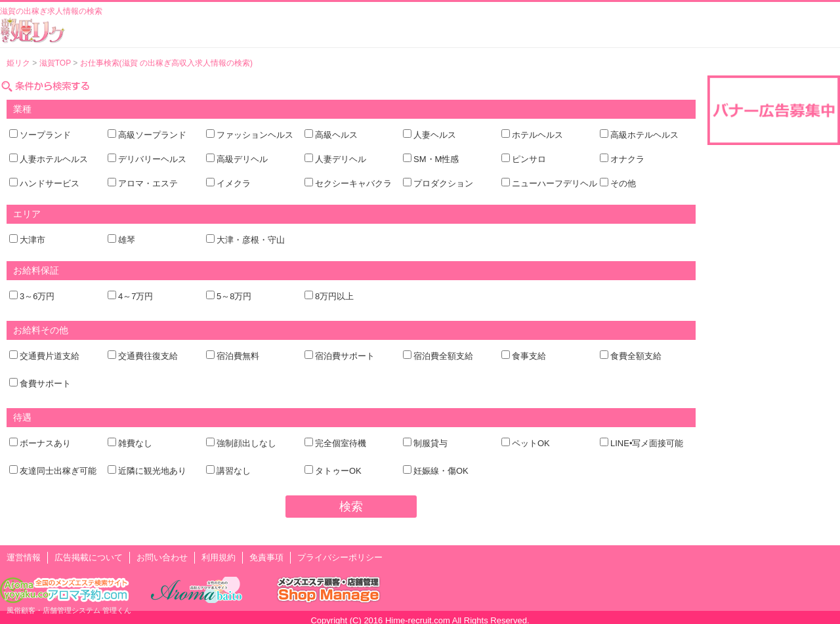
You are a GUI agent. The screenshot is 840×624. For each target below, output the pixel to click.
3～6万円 (37, 296)
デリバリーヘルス (152, 159)
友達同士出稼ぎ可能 (58, 471)
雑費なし (135, 443)
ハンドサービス (50, 183)
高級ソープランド (152, 135)
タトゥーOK (338, 471)
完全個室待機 (341, 443)
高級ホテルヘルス (644, 135)
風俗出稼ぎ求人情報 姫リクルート (33, 30)
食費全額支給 (636, 356)
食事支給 (529, 356)
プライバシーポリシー (340, 557)
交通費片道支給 (50, 356)
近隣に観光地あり (152, 471)
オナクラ (627, 159)
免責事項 (266, 557)
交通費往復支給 (148, 356)
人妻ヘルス (435, 135)
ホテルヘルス (537, 135)
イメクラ (234, 183)
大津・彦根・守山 (251, 240)
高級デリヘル (242, 159)
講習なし (234, 471)
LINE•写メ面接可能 (647, 443)
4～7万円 (136, 296)
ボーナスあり (45, 443)
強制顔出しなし (246, 443)
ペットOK (531, 443)
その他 (623, 183)
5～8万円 (234, 296)
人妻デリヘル (341, 159)
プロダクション (443, 183)
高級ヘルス (336, 135)
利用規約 (219, 557)
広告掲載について (89, 557)
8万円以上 (334, 296)
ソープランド (45, 135)
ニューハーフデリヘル (555, 183)
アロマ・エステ (148, 183)
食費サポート (45, 384)
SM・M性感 (436, 159)
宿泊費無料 (238, 356)
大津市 (32, 240)
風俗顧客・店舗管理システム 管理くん (69, 610)
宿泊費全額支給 (443, 356)
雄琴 (127, 240)
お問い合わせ (162, 557)
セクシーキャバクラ (353, 183)
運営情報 (24, 557)
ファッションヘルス (255, 135)
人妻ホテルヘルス (54, 159)
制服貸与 (430, 443)
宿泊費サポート (345, 356)
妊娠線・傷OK (441, 471)
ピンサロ (529, 159)
